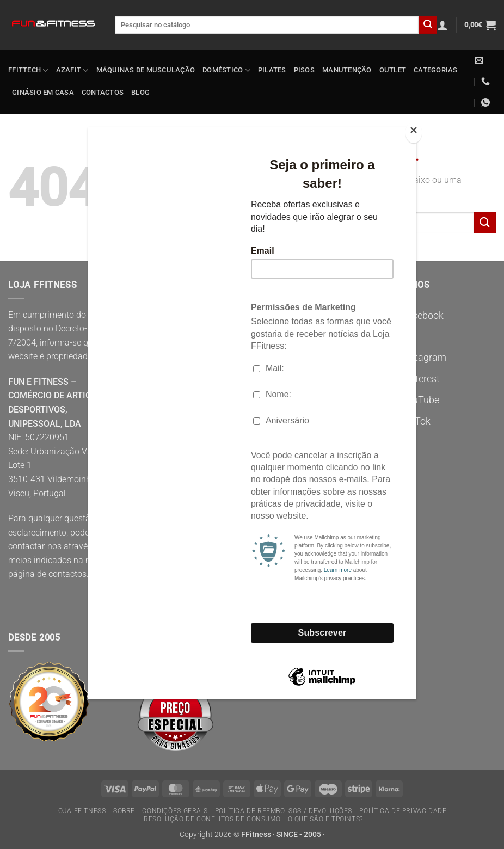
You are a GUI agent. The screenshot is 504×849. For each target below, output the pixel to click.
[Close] (414, 133)
